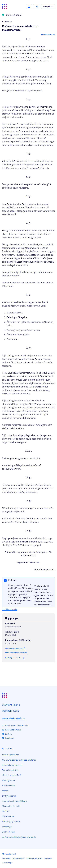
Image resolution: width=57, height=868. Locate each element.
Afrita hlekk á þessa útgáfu (16, 652)
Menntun (6, 811)
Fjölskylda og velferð (11, 775)
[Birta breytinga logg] (28, 668)
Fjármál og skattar (10, 770)
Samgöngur (7, 827)
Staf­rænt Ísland (11, 705)
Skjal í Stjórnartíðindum (14, 658)
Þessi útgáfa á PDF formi (14, 648)
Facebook (10, 738)
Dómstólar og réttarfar (12, 765)
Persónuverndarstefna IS (17, 725)
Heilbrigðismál (9, 780)
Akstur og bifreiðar (10, 755)
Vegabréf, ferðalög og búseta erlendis (19, 837)
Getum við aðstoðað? (14, 718)
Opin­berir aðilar (11, 711)
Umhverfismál (8, 832)
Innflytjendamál (9, 796)
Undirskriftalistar (18, 858)
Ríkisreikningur (7, 863)
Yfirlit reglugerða (11, 609)
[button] (29, 7)
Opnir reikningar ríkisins (34, 858)
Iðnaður (6, 791)
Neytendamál (8, 816)
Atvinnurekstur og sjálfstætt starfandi (19, 760)
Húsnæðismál (8, 785)
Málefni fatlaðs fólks (11, 806)
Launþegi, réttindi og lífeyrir (15, 801)
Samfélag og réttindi (11, 821)
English (8, 734)
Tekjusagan (48, 858)
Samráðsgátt (6, 858)
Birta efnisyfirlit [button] (48, 34)
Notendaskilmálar (13, 730)
